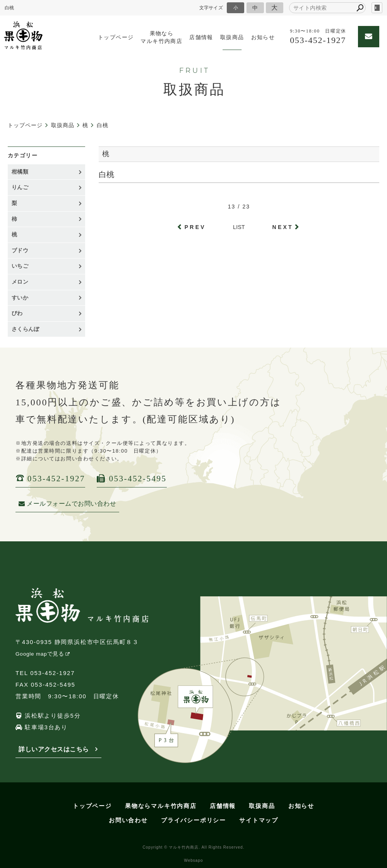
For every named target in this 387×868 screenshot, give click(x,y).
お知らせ (263, 37)
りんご (20, 187)
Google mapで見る (40, 654)
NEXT (283, 227)
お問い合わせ (128, 820)
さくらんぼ (26, 329)
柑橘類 (20, 172)
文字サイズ (211, 8)
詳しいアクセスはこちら (54, 749)
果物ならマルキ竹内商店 (161, 37)
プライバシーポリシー (193, 820)
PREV (195, 227)
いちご (20, 266)
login (377, 8)
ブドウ (20, 250)
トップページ (116, 37)
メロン (20, 282)
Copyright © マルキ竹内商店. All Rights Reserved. (194, 847)
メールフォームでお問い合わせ (67, 504)
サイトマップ (259, 820)
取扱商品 (232, 37)
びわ (17, 313)
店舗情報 (201, 37)
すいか (20, 298)
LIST (239, 227)
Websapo (193, 860)
